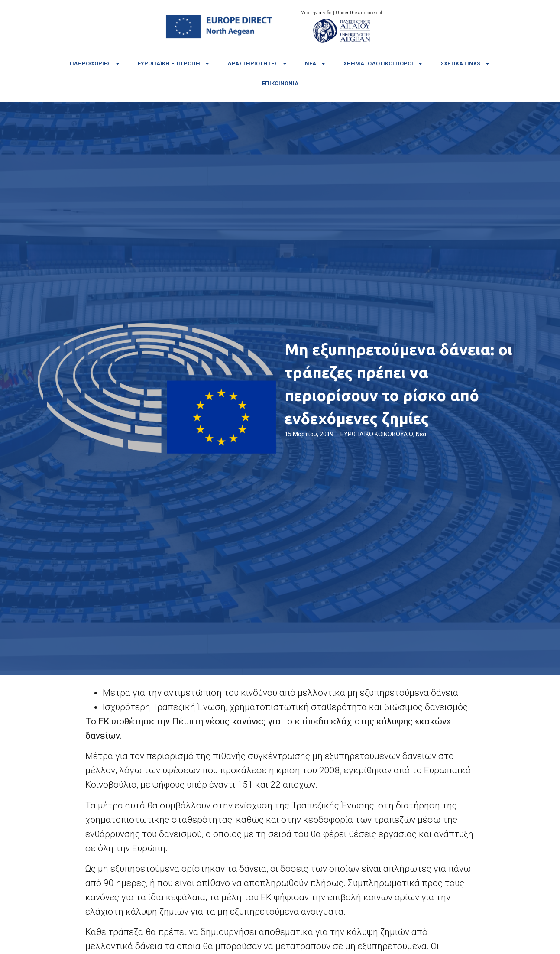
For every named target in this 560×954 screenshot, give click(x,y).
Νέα (316, 63)
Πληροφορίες (95, 63)
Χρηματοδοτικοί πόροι (383, 63)
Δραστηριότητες (257, 63)
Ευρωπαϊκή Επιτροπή (174, 63)
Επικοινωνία (280, 83)
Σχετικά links (465, 63)
